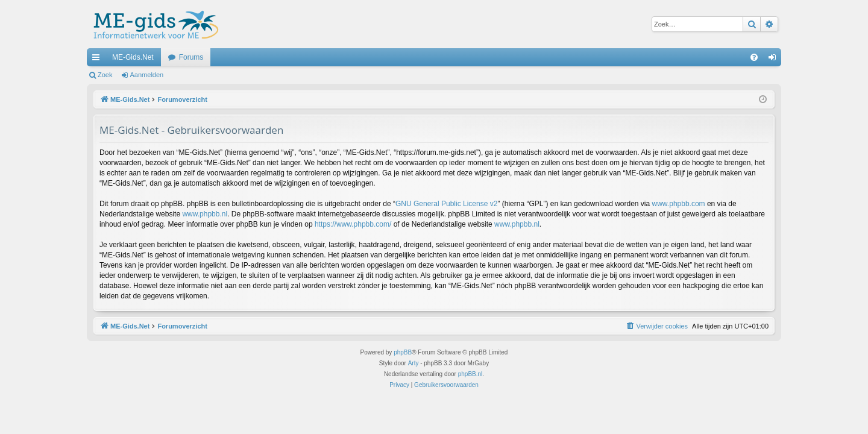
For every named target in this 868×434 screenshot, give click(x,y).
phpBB (403, 352)
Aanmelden (147, 75)
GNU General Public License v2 (446, 204)
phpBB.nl (470, 374)
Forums (191, 57)
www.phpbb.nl (205, 214)
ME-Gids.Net (133, 57)
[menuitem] (754, 57)
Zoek (105, 75)
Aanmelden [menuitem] (775, 60)
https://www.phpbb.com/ (353, 224)
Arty (414, 363)
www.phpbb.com (679, 204)
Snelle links (98, 60)
